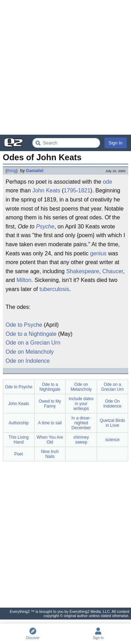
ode (107, 182)
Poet (19, 454)
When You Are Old (50, 440)
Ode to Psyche (24, 325)
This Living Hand (19, 440)
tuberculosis (54, 289)
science (112, 440)
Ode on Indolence (28, 361)
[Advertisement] (65, 67)
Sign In (116, 143)
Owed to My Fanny (50, 404)
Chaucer (113, 271)
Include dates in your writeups (81, 404)
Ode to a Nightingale (31, 334)
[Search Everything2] (66, 143)
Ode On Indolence (112, 404)
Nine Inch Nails (50, 454)
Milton (24, 280)
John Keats (46, 190)
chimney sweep (81, 440)
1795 (70, 190)
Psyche (45, 227)
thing (12, 171)
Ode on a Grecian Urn (33, 343)
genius (98, 253)
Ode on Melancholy (30, 352)
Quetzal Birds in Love (112, 423)
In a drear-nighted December (81, 423)
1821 (84, 190)
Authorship (19, 423)
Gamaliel (35, 171)
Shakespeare (82, 271)
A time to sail (50, 423)
